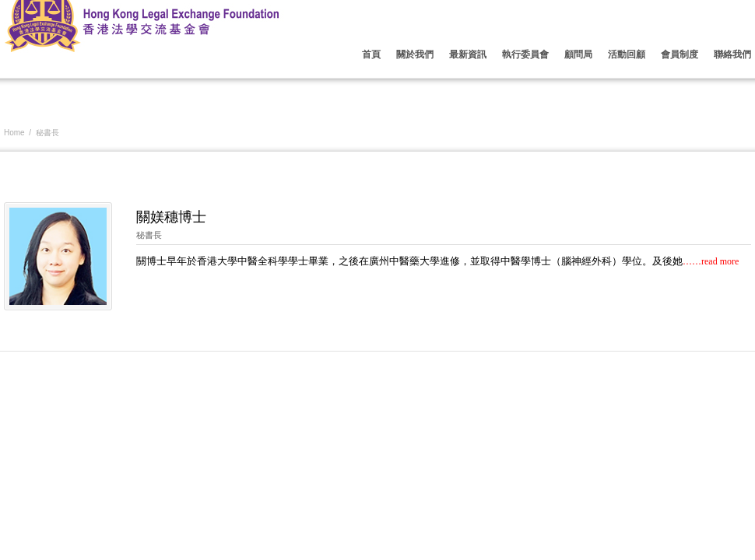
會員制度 (679, 54)
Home (14, 133)
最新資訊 (468, 54)
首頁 (371, 54)
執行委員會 (525, 54)
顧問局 (578, 54)
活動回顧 (627, 54)
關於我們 (415, 54)
